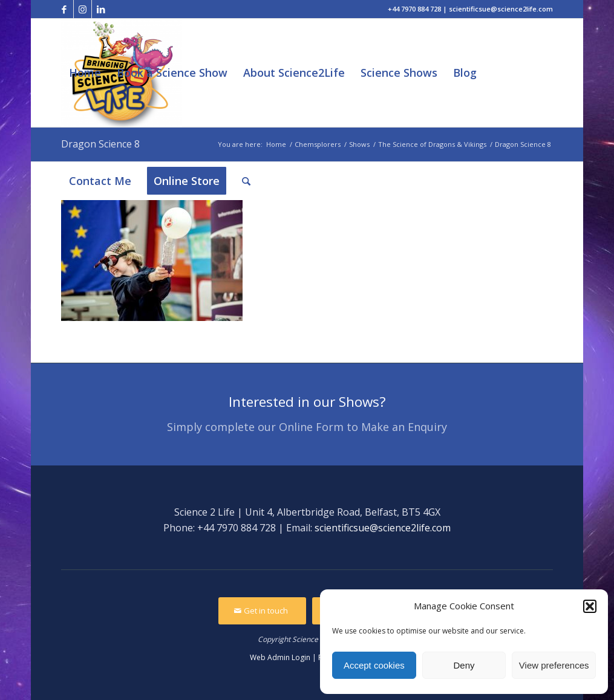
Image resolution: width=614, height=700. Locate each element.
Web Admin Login (280, 657)
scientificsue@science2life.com (383, 528)
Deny (464, 665)
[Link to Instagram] (83, 9)
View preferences (554, 665)
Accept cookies (374, 665)
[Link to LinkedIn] (101, 9)
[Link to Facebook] (64, 9)
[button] (590, 606)
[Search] (246, 181)
